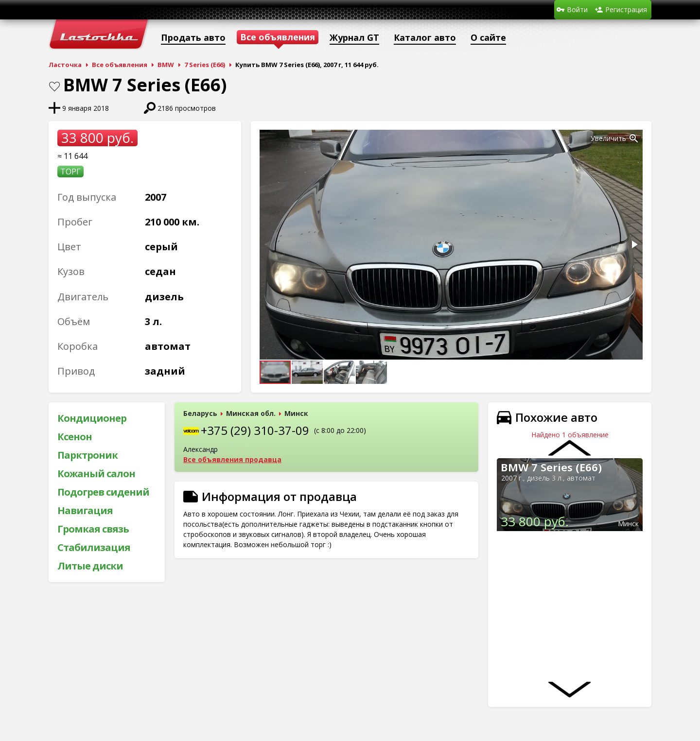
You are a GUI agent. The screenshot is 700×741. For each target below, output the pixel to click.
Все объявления (120, 65)
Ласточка (65, 65)
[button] (634, 138)
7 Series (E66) (205, 65)
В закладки (54, 86)
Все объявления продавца (232, 459)
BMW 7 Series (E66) (551, 467)
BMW (166, 65)
